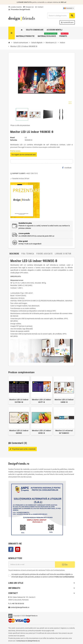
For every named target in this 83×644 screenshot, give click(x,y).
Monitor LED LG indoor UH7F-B (42, 401)
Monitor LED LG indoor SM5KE (19, 432)
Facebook (11, 549)
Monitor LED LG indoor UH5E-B (42, 432)
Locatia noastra (15, 7)
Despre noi (28, 7)
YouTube (18, 549)
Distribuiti (67, 168)
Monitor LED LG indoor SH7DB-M (19, 401)
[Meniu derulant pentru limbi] (69, 8)
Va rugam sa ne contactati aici (24, 155)
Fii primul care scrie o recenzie (23, 449)
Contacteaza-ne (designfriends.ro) (28, 641)
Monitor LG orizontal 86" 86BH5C (64, 432)
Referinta (14, 140)
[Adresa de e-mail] (32, 565)
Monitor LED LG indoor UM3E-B (64, 401)
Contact (39, 7)
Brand (12, 137)
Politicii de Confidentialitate (64, 577)
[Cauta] (61, 16)
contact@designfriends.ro (20, 607)
